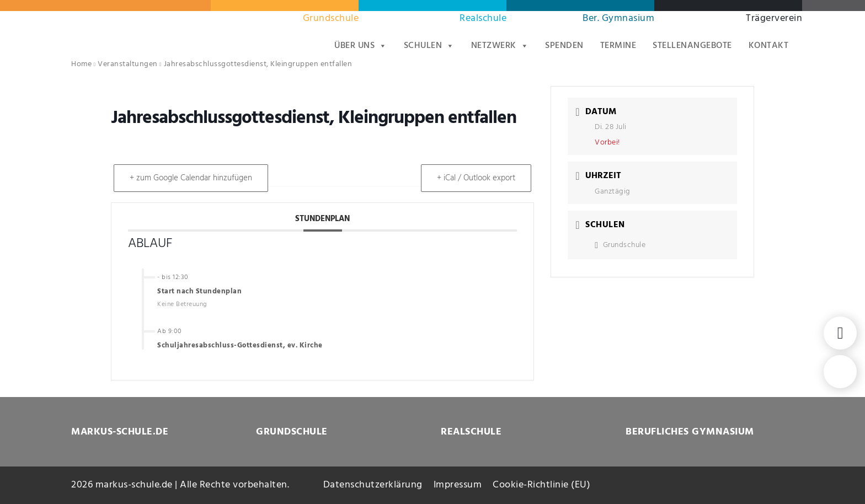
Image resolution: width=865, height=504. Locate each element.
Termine (618, 46)
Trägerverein (774, 18)
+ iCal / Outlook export (476, 178)
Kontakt (769, 46)
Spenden (564, 46)
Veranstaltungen (128, 64)
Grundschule (331, 18)
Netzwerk (500, 46)
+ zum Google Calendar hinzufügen (191, 178)
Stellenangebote (692, 46)
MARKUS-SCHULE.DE (120, 432)
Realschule (483, 18)
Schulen (429, 46)
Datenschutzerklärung (373, 485)
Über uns (361, 46)
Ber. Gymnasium (618, 18)
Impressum (458, 485)
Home (81, 64)
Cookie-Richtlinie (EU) (541, 485)
